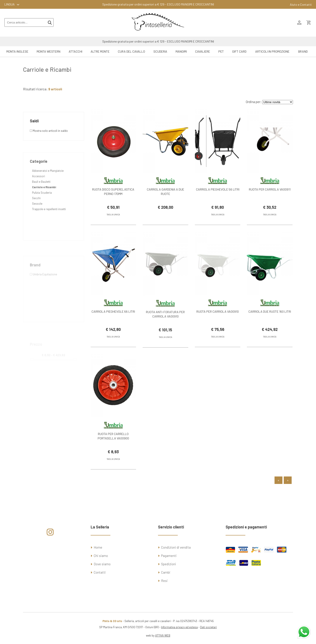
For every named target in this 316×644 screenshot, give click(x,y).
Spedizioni (169, 564)
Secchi (36, 214)
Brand (303, 51)
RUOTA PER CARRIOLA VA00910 (218, 318)
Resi (164, 581)
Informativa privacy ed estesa (179, 627)
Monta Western (48, 51)
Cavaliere (203, 51)
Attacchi (75, 51)
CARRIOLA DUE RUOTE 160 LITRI (270, 318)
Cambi (166, 572)
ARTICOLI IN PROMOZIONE (272, 51)
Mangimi (181, 51)
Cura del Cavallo (131, 51)
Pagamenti (169, 556)
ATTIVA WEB (163, 635)
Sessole (37, 219)
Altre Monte (100, 51)
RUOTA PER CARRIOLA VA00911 (270, 189)
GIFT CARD (239, 51)
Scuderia (160, 51)
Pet (221, 51)
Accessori (39, 192)
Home (98, 547)
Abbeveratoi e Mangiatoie (48, 187)
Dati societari (208, 627)
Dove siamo (102, 564)
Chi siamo (101, 556)
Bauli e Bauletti (41, 198)
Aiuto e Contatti (301, 4)
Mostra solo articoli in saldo (49, 131)
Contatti (100, 572)
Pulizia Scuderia (42, 209)
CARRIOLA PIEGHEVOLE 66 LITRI (113, 318)
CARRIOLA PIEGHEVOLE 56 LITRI (218, 189)
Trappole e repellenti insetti (49, 225)
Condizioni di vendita (176, 547)
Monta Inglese (17, 51)
